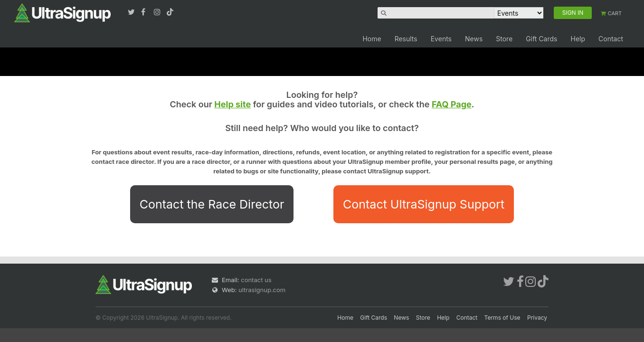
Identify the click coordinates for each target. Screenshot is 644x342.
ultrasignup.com (262, 290)
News (474, 39)
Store (504, 39)
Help (578, 39)
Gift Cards (541, 39)
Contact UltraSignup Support (424, 204)
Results (406, 39)
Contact (611, 39)
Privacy (537, 318)
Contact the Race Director (212, 204)
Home (372, 39)
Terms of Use (502, 318)
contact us (256, 280)
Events (441, 39)
